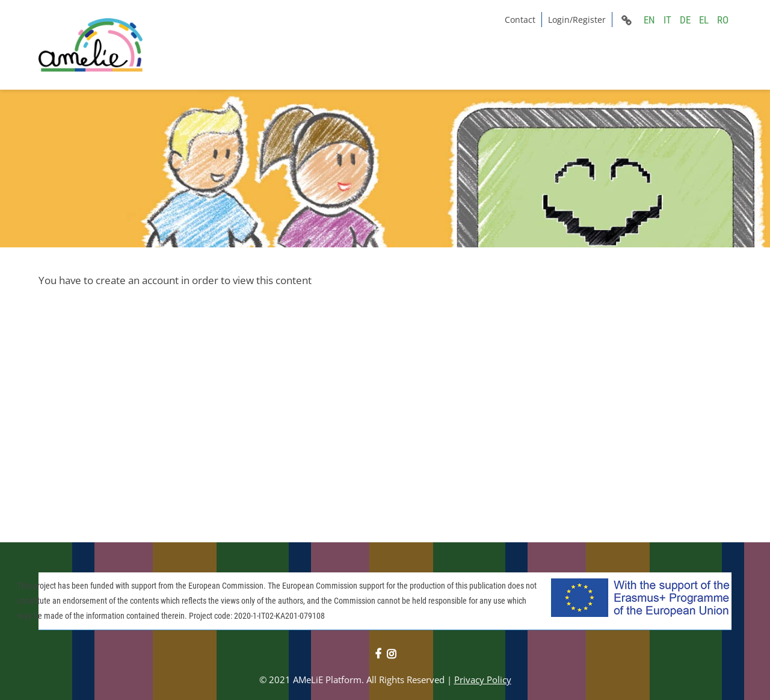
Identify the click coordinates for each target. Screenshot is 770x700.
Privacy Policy (483, 680)
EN (649, 20)
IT (667, 20)
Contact (520, 20)
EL (704, 20)
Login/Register (577, 20)
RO (723, 20)
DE (685, 20)
